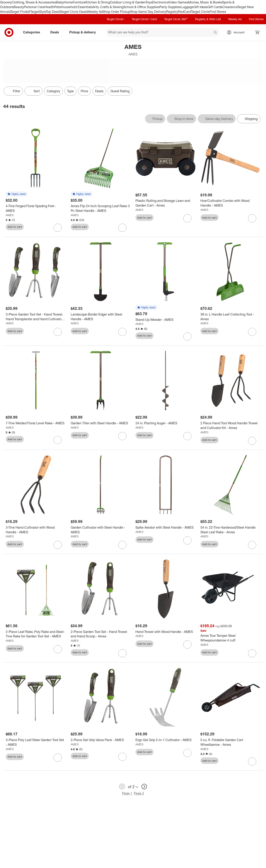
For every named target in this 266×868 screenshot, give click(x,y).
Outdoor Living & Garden (128, 2)
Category (53, 91)
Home (68, 2)
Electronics (160, 2)
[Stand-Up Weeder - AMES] (165, 320)
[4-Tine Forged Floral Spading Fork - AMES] (36, 208)
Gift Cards (215, 7)
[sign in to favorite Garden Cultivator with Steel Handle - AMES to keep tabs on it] (122, 545)
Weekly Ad (95, 12)
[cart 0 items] (257, 32)
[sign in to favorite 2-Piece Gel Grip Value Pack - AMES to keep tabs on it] (122, 757)
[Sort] (33, 91)
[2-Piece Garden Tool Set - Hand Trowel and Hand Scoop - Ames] (101, 634)
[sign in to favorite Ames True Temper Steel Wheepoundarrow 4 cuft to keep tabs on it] (252, 653)
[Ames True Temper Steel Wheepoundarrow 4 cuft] (230, 638)
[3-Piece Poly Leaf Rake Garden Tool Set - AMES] (36, 742)
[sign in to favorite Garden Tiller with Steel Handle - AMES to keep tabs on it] (122, 436)
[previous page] (122, 787)
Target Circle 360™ (176, 19)
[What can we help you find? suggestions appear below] (163, 32)
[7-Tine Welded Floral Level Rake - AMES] (36, 423)
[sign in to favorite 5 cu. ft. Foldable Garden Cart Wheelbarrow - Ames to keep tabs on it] (252, 761)
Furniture (79, 2)
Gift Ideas (201, 7)
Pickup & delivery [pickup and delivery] (84, 32)
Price (84, 91)
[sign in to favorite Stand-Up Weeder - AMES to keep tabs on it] (187, 337)
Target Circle (200, 12)
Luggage (187, 7)
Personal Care (34, 7)
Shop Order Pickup (116, 12)
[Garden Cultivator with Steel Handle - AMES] (101, 530)
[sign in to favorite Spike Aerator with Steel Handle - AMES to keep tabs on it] (187, 540)
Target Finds (19, 12)
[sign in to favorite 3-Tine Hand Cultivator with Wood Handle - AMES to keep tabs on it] (58, 545)
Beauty (19, 7)
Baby (60, 2)
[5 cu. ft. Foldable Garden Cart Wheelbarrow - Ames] (230, 742)
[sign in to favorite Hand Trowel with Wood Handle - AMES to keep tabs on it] (187, 645)
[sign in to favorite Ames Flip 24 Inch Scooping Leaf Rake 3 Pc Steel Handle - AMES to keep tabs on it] (122, 228)
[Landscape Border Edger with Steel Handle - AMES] (101, 317)
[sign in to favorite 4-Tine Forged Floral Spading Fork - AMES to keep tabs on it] (58, 228)
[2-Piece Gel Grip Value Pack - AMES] (101, 740)
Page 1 (127, 793)
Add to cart (15, 227)
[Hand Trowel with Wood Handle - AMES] (165, 632)
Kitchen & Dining (98, 2)
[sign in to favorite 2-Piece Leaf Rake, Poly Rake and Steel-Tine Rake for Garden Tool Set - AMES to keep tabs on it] (58, 649)
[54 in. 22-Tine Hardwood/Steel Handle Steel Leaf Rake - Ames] (230, 530)
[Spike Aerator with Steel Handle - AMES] (165, 528)
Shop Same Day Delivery (148, 12)
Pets (58, 7)
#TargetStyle (37, 12)
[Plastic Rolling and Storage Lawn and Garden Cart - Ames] (165, 203)
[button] (16, 194)
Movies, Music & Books (205, 2)
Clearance (230, 7)
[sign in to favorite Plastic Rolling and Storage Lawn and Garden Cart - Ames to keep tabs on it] (187, 218)
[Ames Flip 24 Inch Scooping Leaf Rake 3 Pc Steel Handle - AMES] (101, 208)
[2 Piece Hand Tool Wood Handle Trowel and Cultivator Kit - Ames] (230, 426)
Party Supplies (170, 7)
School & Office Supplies (141, 7)
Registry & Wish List (208, 19)
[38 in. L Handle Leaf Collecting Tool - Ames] (230, 317)
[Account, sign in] (237, 32)
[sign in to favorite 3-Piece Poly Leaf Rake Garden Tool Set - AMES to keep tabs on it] (58, 758)
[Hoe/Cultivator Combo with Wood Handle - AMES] (230, 203)
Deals (56, 32)
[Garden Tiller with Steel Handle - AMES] (101, 423)
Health (49, 7)
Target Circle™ (115, 19)
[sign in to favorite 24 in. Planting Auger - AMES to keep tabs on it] (187, 436)
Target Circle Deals (74, 12)
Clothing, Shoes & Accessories (34, 2)
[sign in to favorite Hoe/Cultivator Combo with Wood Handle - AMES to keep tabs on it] (252, 218)
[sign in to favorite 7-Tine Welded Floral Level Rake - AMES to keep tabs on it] (58, 440)
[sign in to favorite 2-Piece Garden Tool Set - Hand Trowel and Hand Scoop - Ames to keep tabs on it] (122, 653)
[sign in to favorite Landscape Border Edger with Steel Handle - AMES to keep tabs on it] (122, 332)
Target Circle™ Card (144, 19)
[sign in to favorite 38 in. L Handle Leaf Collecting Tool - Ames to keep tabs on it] (252, 332)
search (215, 33)
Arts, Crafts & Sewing (108, 7)
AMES (10, 215)
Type (70, 91)
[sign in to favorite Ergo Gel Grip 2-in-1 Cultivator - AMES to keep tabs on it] (187, 753)
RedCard (185, 12)
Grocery (6, 2)
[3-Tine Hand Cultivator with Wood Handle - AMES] (36, 530)
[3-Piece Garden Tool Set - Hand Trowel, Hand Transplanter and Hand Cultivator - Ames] (36, 317)
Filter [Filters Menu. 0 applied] (13, 91)
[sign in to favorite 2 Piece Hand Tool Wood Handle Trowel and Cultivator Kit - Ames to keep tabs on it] (252, 441)
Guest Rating (120, 91)
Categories (33, 32)
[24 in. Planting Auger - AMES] (165, 423)
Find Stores (218, 12)
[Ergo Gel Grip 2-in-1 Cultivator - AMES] (165, 740)
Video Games (178, 2)
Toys (149, 2)
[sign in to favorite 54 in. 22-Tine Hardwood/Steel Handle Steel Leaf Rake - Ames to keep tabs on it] (252, 545)
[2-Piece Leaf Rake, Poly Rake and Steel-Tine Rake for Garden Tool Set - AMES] (36, 634)
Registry (172, 12)
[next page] (144, 787)
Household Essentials (77, 7)
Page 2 (139, 793)
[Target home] (9, 32)
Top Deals (53, 12)
